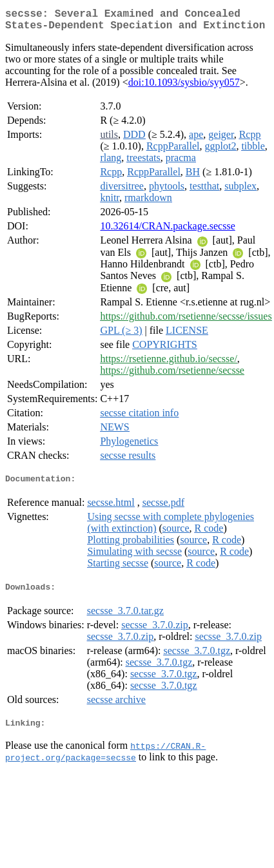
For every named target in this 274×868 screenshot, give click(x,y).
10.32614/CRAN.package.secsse (167, 231)
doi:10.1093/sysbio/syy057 (184, 87)
